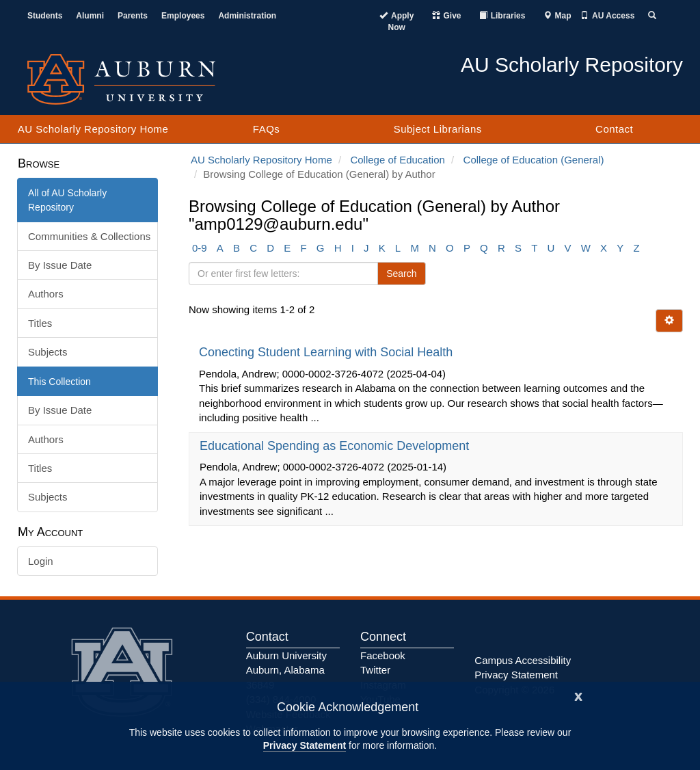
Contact (614, 129)
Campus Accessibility (523, 660)
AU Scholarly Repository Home (93, 129)
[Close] (578, 695)
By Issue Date (60, 265)
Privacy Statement (305, 745)
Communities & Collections (89, 236)
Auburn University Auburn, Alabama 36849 (286, 670)
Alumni (90, 16)
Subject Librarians (438, 129)
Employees (183, 16)
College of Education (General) (534, 160)
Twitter (375, 670)
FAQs (267, 129)
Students (45, 16)
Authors (46, 294)
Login (41, 561)
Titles (40, 323)
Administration (247, 16)
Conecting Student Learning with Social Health (327, 352)
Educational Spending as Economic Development (336, 446)
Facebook (383, 655)
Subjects (48, 352)
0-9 (200, 248)
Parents (133, 16)
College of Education (397, 160)
